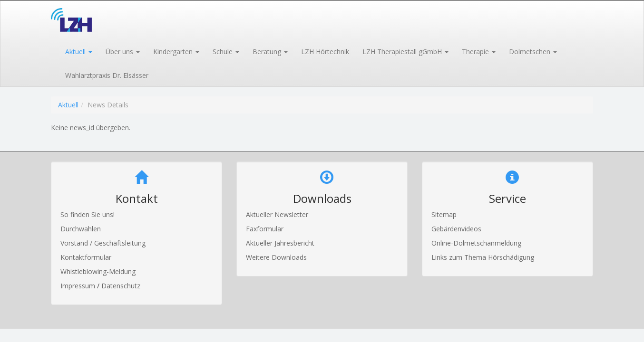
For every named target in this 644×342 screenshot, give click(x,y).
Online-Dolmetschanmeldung (476, 243)
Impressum (79, 286)
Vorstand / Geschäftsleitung (103, 243)
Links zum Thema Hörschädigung (483, 257)
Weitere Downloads (276, 257)
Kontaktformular (86, 257)
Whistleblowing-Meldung (98, 271)
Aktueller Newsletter (277, 214)
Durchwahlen (81, 229)
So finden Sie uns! (88, 214)
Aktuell (68, 105)
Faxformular (265, 229)
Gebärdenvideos (456, 229)
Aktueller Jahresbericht (280, 243)
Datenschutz (121, 286)
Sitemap (444, 214)
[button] (78, 51)
